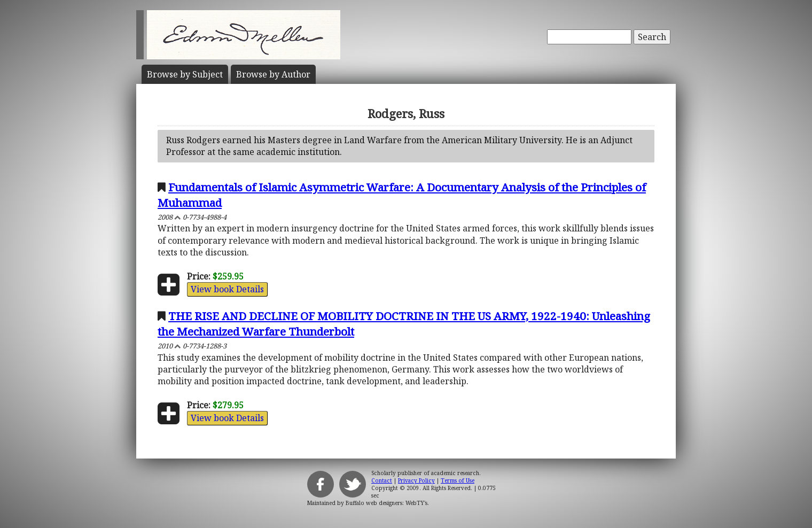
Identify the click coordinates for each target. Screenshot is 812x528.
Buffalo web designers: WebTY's (387, 503)
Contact (382, 480)
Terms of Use (458, 480)
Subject (185, 74)
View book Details (227, 289)
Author (273, 74)
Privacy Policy (416, 480)
